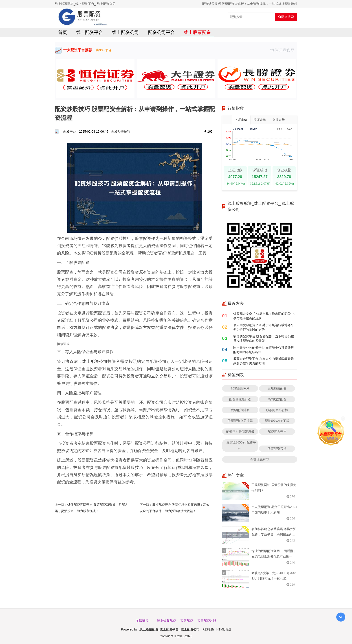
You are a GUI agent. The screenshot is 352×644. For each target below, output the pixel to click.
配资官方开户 (277, 431)
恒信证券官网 (284, 50)
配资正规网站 (240, 388)
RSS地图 (209, 629)
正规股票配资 (277, 388)
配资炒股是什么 (240, 399)
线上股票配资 (197, 32)
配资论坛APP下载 (277, 421)
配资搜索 (286, 17)
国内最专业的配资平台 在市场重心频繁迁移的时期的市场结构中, (264, 350)
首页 (63, 32)
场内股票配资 (277, 399)
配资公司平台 (161, 32)
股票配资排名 (240, 410)
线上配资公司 (125, 32)
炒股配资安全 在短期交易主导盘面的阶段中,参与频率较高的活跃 (264, 316)
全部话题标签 (260, 459)
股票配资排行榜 (277, 410)
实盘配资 (187, 621)
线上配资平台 (90, 32)
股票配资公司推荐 (240, 421)
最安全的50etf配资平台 (241, 445)
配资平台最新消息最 (240, 431)
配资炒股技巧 (121, 131)
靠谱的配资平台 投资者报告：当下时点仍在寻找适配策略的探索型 (264, 338)
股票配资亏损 (277, 449)
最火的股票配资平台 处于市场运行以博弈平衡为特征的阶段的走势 (264, 327)
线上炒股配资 (166, 621)
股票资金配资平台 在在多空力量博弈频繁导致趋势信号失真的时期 (264, 361)
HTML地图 (224, 629)
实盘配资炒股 (207, 621)
